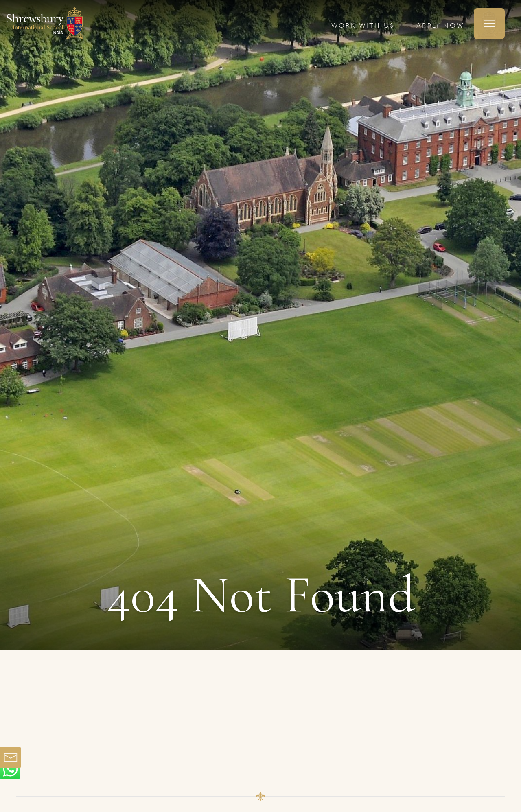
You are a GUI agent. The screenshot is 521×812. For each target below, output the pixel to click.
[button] (489, 24)
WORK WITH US (363, 26)
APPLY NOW (440, 26)
